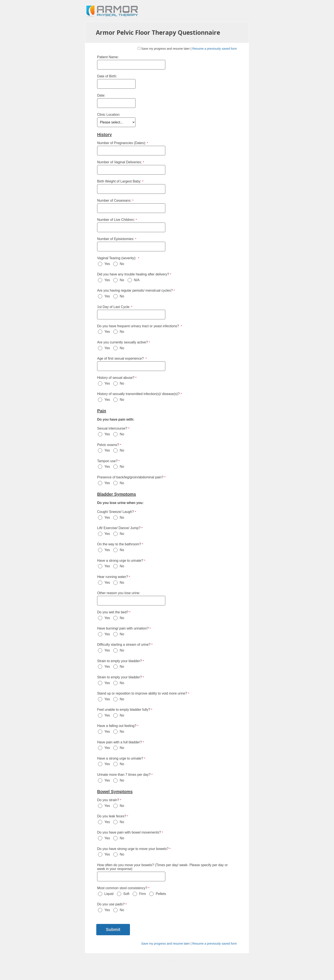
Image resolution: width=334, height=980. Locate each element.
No (122, 264)
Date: (101, 95)
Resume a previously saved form (215, 49)
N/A (137, 280)
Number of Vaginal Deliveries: (119, 162)
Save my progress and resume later (166, 49)
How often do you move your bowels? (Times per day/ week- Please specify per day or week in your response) (162, 867)
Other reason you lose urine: (119, 593)
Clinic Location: (109, 115)
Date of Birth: (108, 76)
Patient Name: (108, 57)
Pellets (161, 894)
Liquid (109, 894)
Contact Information (167, 961)
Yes (107, 264)
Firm (143, 894)
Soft (126, 894)
